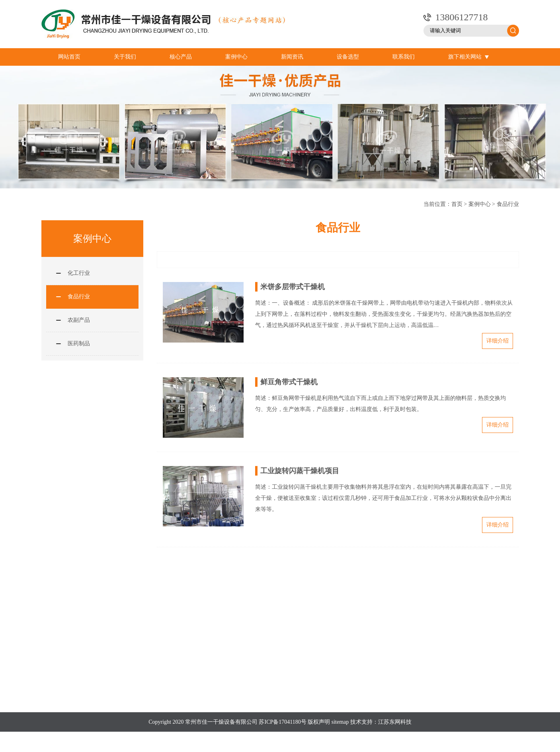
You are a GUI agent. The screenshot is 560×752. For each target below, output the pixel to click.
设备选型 (348, 57)
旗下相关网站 (468, 57)
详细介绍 (498, 341)
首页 (457, 204)
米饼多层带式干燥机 (293, 287)
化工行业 (79, 273)
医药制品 (79, 344)
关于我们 (125, 57)
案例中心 (236, 57)
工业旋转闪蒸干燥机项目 (300, 471)
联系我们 (404, 57)
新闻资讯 (292, 57)
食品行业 (508, 204)
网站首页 (69, 57)
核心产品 (181, 57)
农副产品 (79, 320)
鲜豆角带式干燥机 (289, 382)
